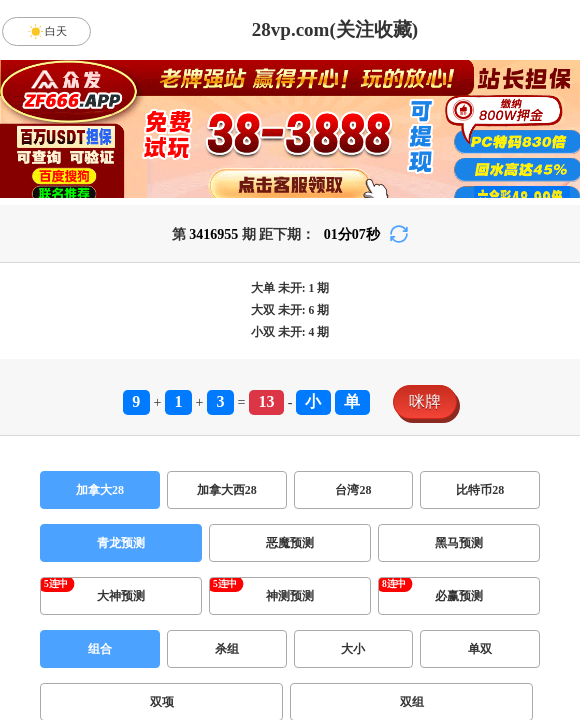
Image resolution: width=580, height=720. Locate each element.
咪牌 (425, 401)
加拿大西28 (227, 490)
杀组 (227, 649)
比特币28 (480, 490)
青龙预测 (121, 543)
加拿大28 (100, 490)
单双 (480, 649)
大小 (353, 649)
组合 (100, 649)
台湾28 (353, 490)
